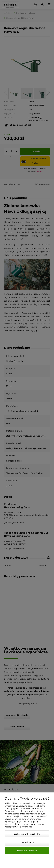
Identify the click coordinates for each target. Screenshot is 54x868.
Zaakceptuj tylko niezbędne (27, 834)
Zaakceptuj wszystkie (27, 851)
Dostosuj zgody (27, 842)
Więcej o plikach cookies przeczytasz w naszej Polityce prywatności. (24, 825)
